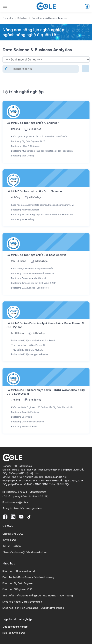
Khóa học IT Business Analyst (19, 571)
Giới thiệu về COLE (13, 534)
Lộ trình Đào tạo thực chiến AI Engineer (33, 123)
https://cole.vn (34, 508)
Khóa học (22, 18)
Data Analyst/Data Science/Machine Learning (28, 577)
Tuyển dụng (9, 540)
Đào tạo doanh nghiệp (15, 627)
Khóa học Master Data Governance (22, 602)
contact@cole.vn (19, 502)
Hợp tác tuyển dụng (14, 633)
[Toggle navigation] (5, 6)
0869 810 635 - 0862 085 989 (28, 492)
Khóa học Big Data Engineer (18, 583)
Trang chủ (8, 18)
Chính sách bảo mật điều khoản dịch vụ (24, 552)
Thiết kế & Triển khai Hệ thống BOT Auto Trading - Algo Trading (38, 596)
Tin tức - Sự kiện (12, 546)
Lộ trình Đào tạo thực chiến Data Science (34, 191)
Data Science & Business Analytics (50, 18)
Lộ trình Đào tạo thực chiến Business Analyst (36, 255)
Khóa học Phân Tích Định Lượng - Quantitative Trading (33, 608)
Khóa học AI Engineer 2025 (17, 589)
